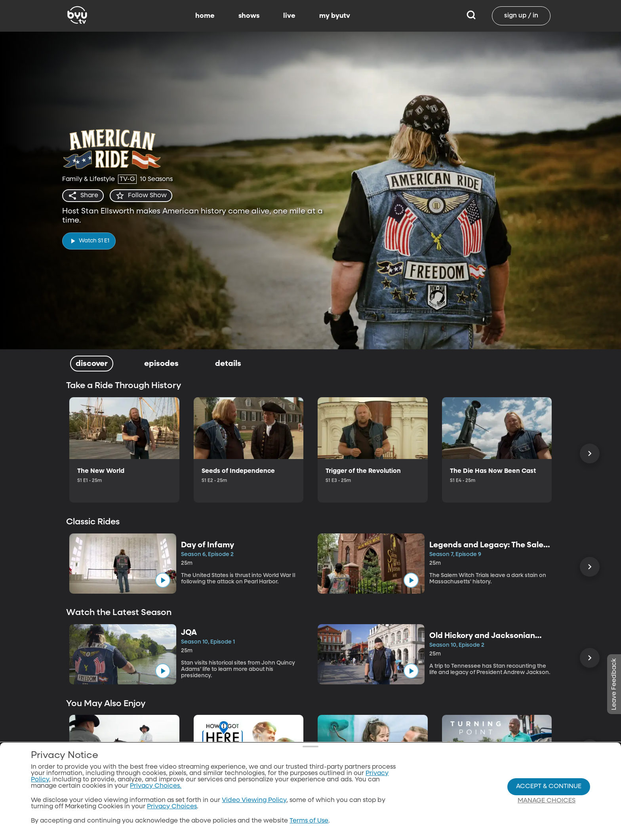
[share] (83, 196)
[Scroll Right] (590, 453)
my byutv (335, 16)
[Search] (471, 16)
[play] (89, 241)
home (205, 16)
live (289, 16)
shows (249, 16)
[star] (141, 196)
